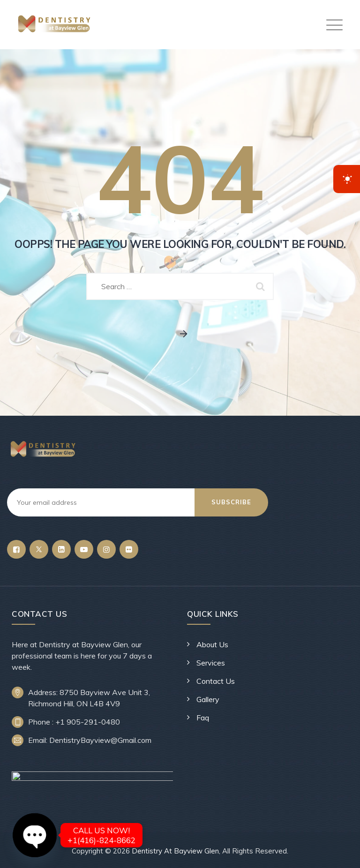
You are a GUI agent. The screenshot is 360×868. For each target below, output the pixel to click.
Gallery (208, 699)
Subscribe (231, 502)
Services (211, 663)
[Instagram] (106, 549)
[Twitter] (39, 549)
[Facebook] (16, 549)
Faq (203, 718)
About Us (212, 644)
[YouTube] (84, 549)
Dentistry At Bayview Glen (175, 851)
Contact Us (216, 681)
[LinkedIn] (61, 549)
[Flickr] (129, 549)
